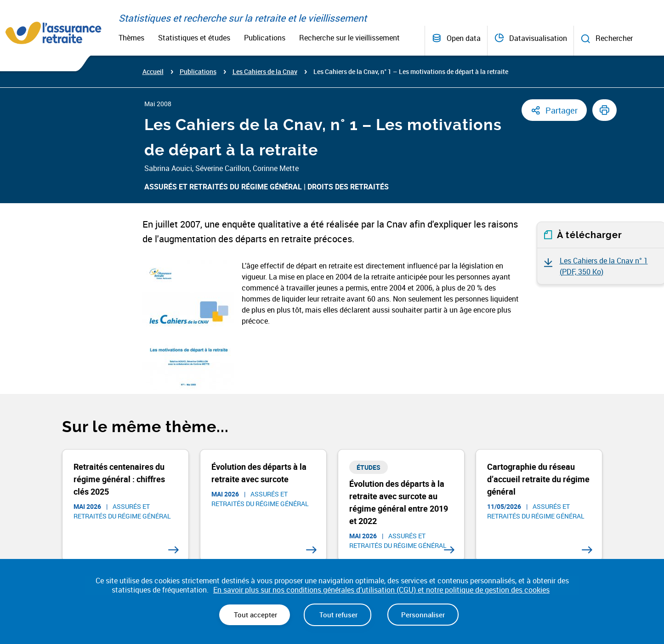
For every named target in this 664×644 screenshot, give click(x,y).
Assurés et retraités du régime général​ (223, 187)
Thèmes (131, 38)
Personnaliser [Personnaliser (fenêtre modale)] (423, 615)
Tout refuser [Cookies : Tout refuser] (338, 615)
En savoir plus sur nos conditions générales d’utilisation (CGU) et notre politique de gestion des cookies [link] (381, 590)
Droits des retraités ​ (349, 187)
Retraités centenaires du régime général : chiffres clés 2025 (119, 479)
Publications (265, 38)
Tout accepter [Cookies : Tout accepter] (255, 615)
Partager (562, 110)
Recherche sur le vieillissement (349, 38)
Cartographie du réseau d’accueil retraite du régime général (538, 479)
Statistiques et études (194, 38)
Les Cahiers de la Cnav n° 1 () (604, 266)
